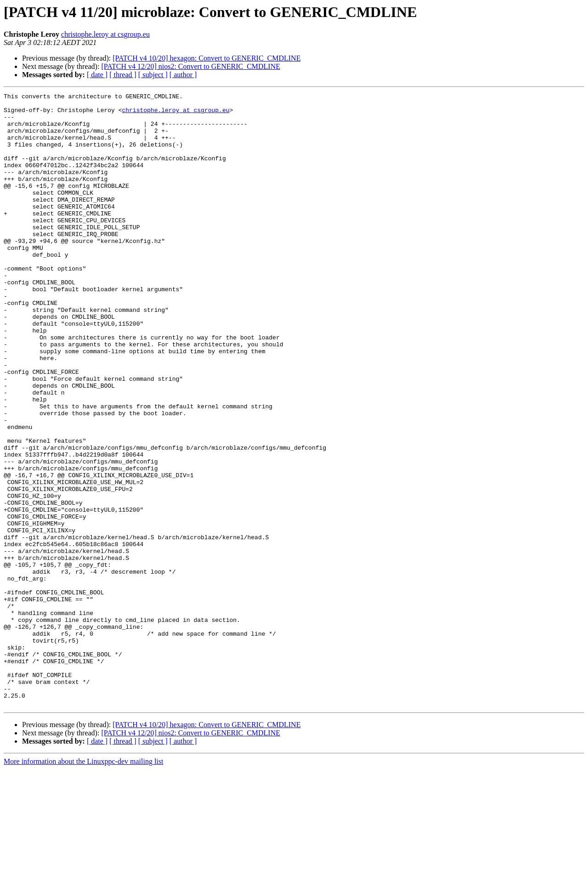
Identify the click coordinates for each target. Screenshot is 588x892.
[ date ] (97, 75)
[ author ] (183, 75)
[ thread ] (123, 75)
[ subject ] (153, 75)
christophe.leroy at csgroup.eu (105, 34)
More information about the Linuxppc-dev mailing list (83, 884)
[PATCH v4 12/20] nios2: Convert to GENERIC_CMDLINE (191, 66)
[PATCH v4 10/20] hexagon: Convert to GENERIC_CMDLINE (206, 58)
